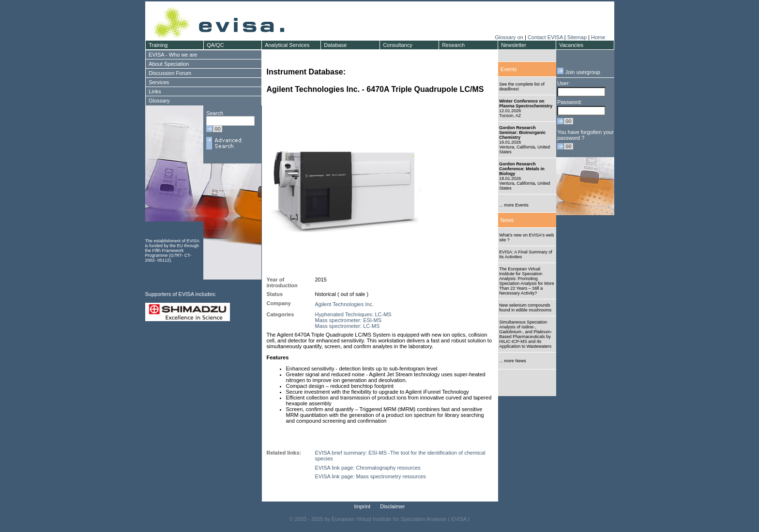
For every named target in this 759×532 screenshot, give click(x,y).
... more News (513, 361)
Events (509, 69)
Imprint (363, 506)
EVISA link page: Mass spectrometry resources (371, 476)
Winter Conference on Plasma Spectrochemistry (526, 103)
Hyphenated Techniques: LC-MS (353, 314)
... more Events (514, 205)
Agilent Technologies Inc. (345, 304)
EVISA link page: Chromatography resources (368, 468)
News (507, 220)
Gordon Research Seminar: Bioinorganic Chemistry (522, 133)
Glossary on (510, 37)
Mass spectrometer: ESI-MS (349, 320)
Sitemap (577, 37)
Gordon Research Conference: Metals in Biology (522, 169)
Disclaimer (392, 506)
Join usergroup (579, 72)
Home (598, 37)
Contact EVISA (545, 37)
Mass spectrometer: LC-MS (348, 326)
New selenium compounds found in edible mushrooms (525, 308)
